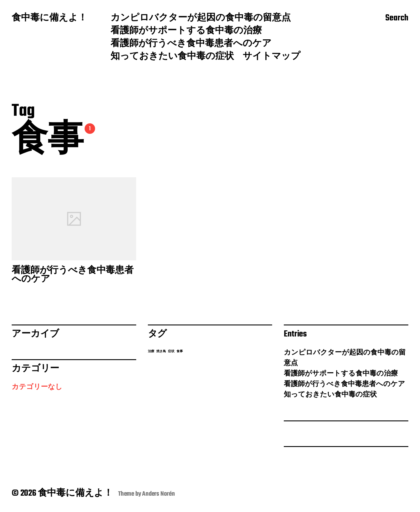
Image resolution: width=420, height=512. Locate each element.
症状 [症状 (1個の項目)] (171, 351)
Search (397, 18)
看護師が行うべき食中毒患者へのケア (191, 44)
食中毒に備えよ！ (49, 18)
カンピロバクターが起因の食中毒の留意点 (201, 18)
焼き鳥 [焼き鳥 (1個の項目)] (161, 351)
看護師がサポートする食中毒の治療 (186, 31)
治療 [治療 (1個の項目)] (151, 351)
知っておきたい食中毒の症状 (172, 57)
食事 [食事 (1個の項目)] (180, 351)
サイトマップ (272, 57)
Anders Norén (159, 494)
